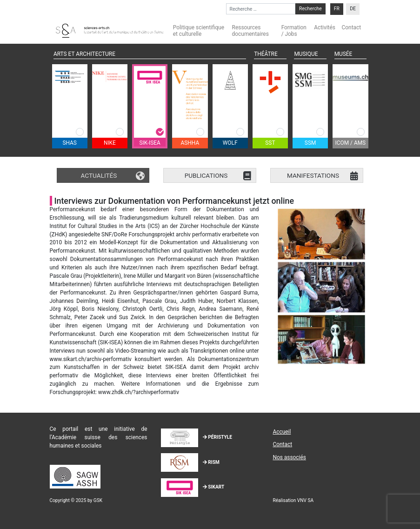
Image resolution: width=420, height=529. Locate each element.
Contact (352, 27)
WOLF (230, 143)
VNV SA (305, 500)
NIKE (110, 143)
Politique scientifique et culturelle (199, 31)
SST (270, 143)
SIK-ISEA (150, 143)
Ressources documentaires (250, 31)
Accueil (282, 432)
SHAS (69, 143)
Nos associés (289, 457)
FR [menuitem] (337, 9)
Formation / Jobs (294, 31)
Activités (325, 27)
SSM (310, 143)
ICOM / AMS (351, 143)
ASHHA (190, 143)
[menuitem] (337, 9)
